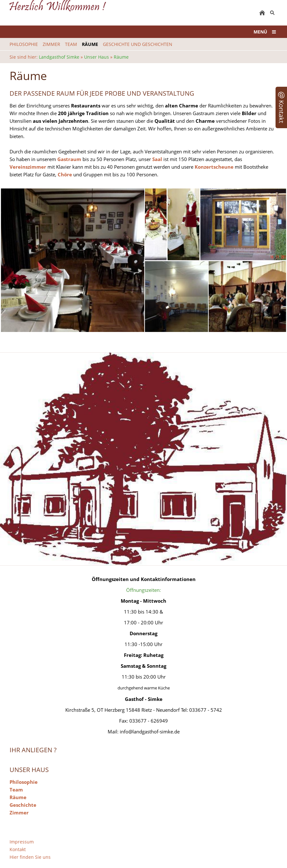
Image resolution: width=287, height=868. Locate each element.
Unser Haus (97, 57)
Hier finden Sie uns (30, 857)
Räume (121, 57)
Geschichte (23, 805)
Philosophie (24, 782)
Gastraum (69, 159)
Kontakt (18, 849)
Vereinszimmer (28, 167)
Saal (157, 159)
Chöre (65, 174)
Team (16, 790)
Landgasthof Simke (59, 57)
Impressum (22, 842)
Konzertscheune (215, 167)
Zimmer (19, 813)
